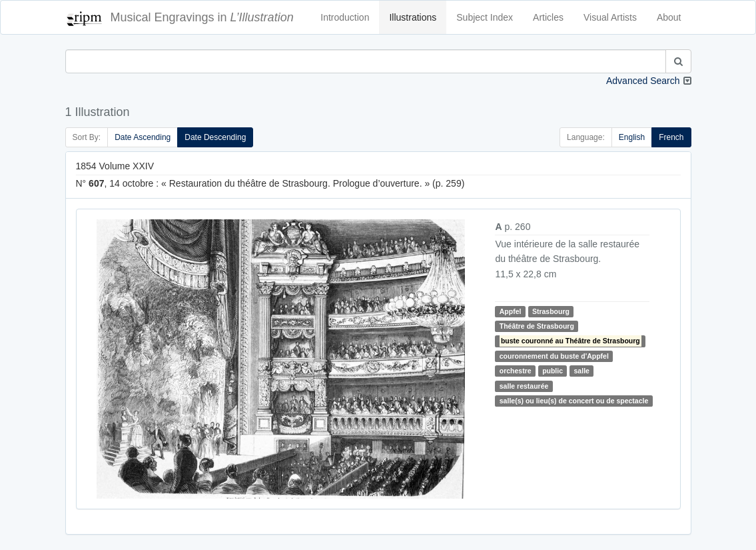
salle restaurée (524, 386)
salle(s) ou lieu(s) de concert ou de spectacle (574, 401)
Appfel (511, 311)
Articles (548, 17)
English (632, 137)
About (669, 17)
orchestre (516, 371)
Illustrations (413, 17)
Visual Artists (610, 17)
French (671, 137)
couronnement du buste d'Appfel (554, 356)
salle (582, 371)
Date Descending (215, 137)
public (553, 371)
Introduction (345, 17)
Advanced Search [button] (643, 81)
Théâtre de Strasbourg (537, 326)
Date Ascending (143, 137)
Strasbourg (551, 311)
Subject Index (485, 17)
